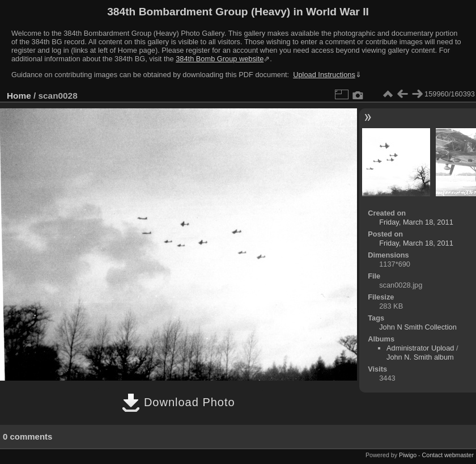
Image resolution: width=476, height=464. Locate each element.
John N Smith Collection (418, 327)
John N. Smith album (420, 357)
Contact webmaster (448, 455)
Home (19, 96)
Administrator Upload (420, 348)
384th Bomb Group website (220, 59)
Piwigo (408, 455)
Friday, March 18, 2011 (416, 222)
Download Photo (178, 402)
